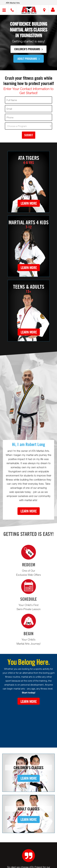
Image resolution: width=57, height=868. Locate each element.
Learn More (29, 203)
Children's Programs (28, 49)
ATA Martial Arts (13, 3)
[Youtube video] (28, 724)
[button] (29, 10)
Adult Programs (29, 59)
